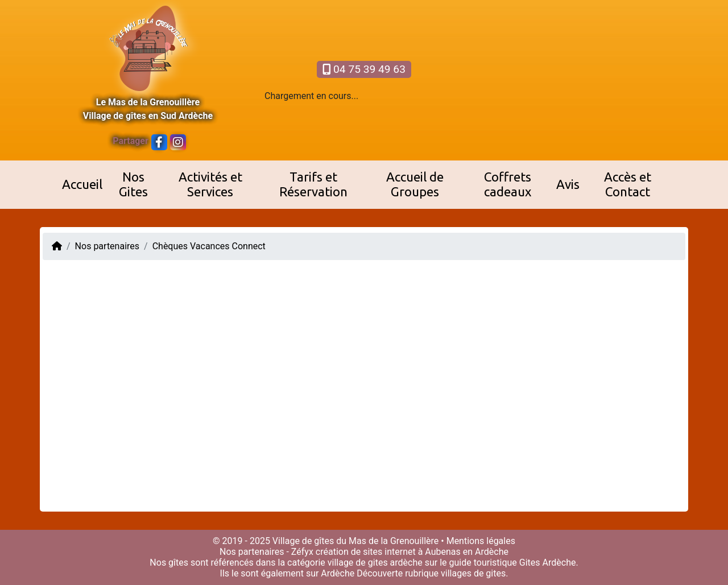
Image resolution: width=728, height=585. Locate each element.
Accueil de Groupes (415, 184)
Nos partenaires (107, 246)
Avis (568, 184)
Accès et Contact (628, 184)
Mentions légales (481, 541)
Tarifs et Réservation (313, 184)
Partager (131, 141)
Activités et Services (210, 184)
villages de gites (473, 573)
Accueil (82, 184)
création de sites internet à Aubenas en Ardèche (412, 552)
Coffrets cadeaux (508, 184)
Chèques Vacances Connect (209, 246)
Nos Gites (133, 184)
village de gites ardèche (375, 563)
